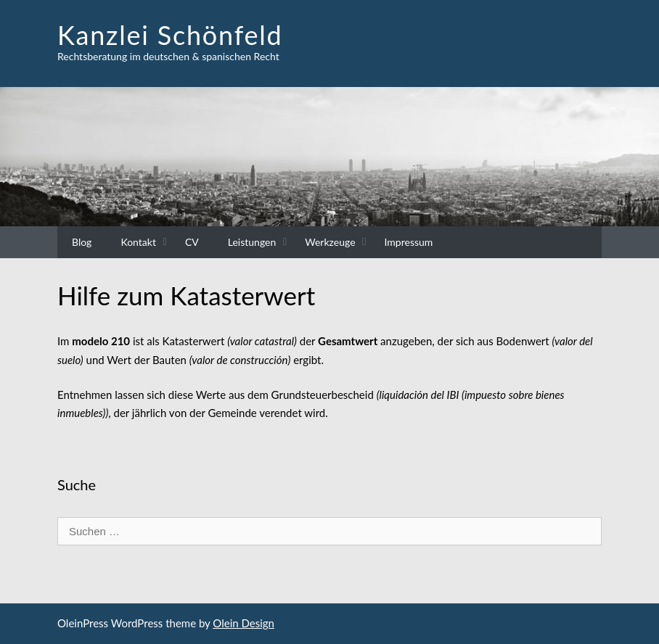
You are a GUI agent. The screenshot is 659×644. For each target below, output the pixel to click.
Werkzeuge (330, 242)
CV (192, 242)
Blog (82, 242)
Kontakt (138, 242)
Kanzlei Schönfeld (170, 35)
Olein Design (243, 623)
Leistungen (252, 242)
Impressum (409, 242)
